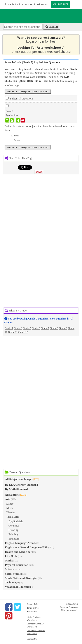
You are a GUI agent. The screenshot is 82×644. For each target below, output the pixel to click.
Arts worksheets (58, 52)
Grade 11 (13, 332)
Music (10, 507)
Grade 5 (27, 328)
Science (10, 569)
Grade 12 (23, 332)
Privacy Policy (33, 604)
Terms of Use (33, 607)
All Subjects (12, 494)
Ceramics (14, 525)
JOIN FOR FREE (61, 4)
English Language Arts (19, 542)
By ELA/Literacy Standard (22, 484)
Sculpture (14, 538)
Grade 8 (54, 328)
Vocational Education (18, 586)
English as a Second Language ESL (26, 547)
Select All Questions (19, 98)
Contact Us (32, 638)
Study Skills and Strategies (21, 578)
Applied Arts (16, 521)
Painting (13, 534)
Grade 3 (18, 328)
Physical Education (17, 564)
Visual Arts (13, 516)
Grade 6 (36, 328)
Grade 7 (45, 328)
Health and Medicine (18, 551)
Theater (11, 512)
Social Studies (13, 573)
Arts (8, 499)
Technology (12, 582)
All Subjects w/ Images (19, 479)
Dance (10, 503)
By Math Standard (16, 489)
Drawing (14, 529)
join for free (47, 41)
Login (30, 41)
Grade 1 (9, 328)
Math (8, 560)
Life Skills (11, 556)
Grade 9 (63, 328)
